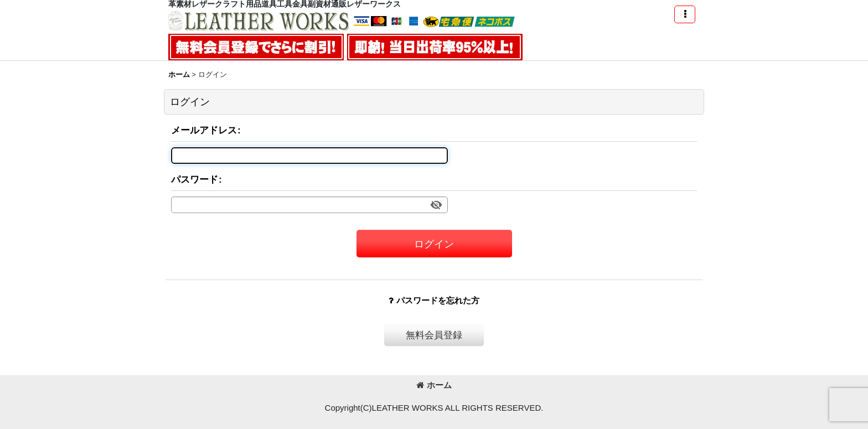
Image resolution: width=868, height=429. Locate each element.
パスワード (195, 179)
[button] (685, 14)
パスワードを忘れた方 (434, 300)
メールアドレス (204, 130)
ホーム (434, 385)
